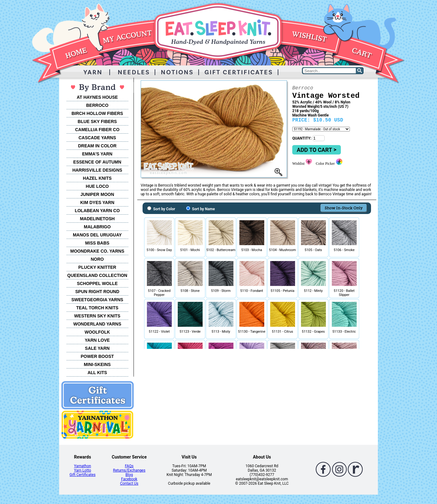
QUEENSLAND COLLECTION (97, 275)
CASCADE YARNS (97, 138)
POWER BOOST (97, 356)
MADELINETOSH (97, 219)
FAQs (129, 466)
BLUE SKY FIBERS (97, 121)
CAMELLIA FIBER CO (97, 130)
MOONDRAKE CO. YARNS (97, 251)
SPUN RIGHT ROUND (97, 292)
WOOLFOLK (97, 332)
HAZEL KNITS (97, 178)
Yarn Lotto (83, 470)
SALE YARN (97, 348)
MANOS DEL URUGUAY (97, 235)
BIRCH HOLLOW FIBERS (97, 113)
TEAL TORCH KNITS (97, 308)
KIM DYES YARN (97, 202)
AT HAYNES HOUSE (97, 97)
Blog (129, 475)
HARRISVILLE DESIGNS (97, 170)
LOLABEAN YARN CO (97, 211)
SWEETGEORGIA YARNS (97, 300)
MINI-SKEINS (97, 364)
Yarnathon (83, 466)
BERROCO (97, 105)
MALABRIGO (97, 227)
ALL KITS (97, 373)
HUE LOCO (97, 186)
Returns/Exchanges (129, 470)
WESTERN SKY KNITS (97, 316)
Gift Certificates (82, 475)
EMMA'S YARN (97, 154)
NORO (97, 259)
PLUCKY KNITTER (97, 267)
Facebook (129, 479)
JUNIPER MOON (97, 194)
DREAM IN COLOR (97, 146)
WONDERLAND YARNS (97, 324)
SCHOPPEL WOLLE (97, 283)
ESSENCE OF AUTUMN (97, 162)
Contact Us (129, 483)
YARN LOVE (97, 340)
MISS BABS (97, 243)
